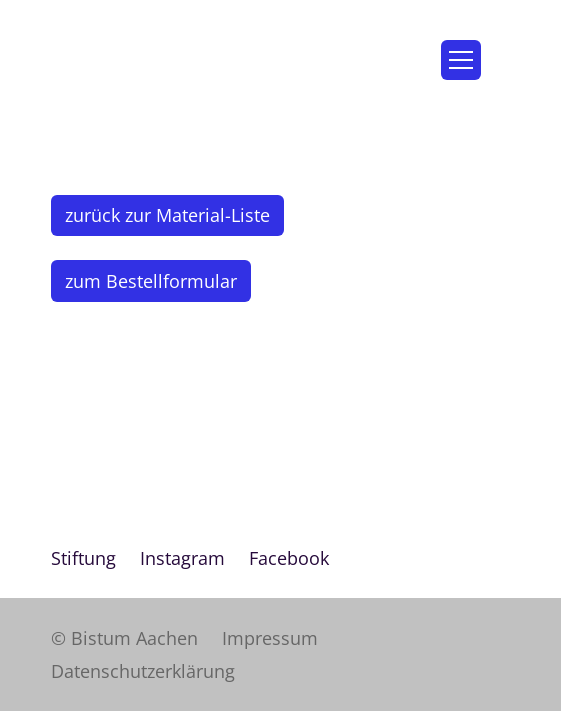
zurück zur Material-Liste (167, 215)
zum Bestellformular (151, 281)
